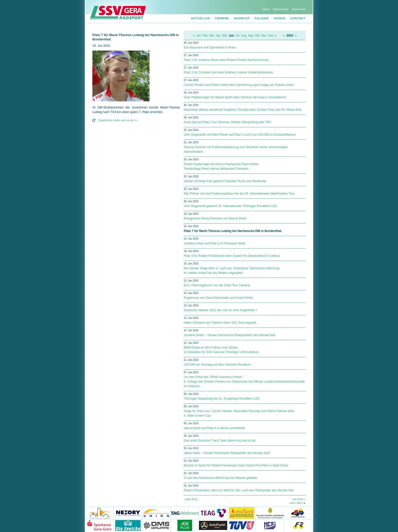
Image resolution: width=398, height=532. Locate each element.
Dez (271, 36)
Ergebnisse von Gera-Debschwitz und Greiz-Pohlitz (218, 298)
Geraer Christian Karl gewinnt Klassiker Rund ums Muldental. (225, 181)
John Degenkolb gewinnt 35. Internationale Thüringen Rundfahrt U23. (231, 206)
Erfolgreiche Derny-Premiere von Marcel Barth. (215, 218)
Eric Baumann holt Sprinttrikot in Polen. (210, 48)
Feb (205, 36)
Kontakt (298, 18)
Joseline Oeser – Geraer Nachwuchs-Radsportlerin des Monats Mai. (230, 335)
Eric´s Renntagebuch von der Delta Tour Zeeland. (217, 285)
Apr (218, 36)
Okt (257, 36)
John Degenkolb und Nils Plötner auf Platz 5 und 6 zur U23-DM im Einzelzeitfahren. (240, 135)
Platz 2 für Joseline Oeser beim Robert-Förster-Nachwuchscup (226, 60)
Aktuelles (200, 18)
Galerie (262, 18)
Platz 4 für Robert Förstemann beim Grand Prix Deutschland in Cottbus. (232, 256)
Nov (264, 36)
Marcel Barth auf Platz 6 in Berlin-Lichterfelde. (215, 428)
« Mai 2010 (191, 499)
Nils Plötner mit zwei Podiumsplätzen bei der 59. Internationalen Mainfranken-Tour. (239, 194)
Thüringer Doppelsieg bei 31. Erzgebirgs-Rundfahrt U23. (222, 399)
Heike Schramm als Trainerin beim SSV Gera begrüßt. (220, 323)
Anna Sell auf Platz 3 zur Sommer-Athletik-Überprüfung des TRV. (228, 122)
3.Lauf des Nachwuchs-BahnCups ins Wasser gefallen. (221, 478)
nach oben (296, 503)
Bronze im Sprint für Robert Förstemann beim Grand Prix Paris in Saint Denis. (236, 465)
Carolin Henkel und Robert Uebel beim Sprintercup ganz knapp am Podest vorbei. (239, 85)
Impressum (299, 9)
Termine (222, 18)
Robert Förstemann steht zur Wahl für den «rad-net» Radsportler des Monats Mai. (239, 490)
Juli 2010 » (299, 499)
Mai (225, 36)
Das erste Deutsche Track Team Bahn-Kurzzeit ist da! (220, 441)
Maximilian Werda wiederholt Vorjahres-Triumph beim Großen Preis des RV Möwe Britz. (243, 110)
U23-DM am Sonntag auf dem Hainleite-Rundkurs (217, 365)
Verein (280, 18)
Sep (251, 36)
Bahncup (242, 18)
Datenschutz (281, 9)
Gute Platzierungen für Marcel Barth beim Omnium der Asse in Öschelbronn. (235, 97)
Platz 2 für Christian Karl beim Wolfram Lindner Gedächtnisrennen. (229, 72)
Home (266, 9)
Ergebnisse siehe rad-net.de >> (118, 120)
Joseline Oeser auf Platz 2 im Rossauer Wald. (215, 243)
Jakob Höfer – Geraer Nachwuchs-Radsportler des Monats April (227, 453)
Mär (212, 36)
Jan (198, 36)
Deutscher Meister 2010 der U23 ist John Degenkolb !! (220, 310)
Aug (244, 36)
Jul (237, 36)
